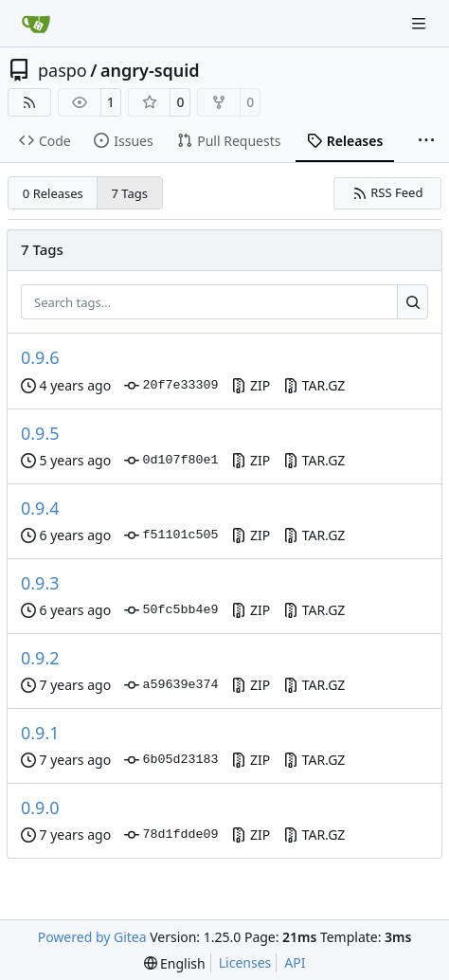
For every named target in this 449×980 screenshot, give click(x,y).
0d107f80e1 (171, 461)
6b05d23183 (171, 760)
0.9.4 (40, 508)
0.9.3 (40, 583)
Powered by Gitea (92, 937)
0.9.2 (40, 658)
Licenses (245, 962)
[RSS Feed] (29, 102)
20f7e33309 (171, 386)
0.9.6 (40, 357)
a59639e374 (171, 685)
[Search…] (413, 302)
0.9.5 (40, 433)
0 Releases (53, 193)
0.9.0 (40, 808)
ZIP (251, 385)
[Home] (36, 24)
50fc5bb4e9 (171, 610)
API (295, 962)
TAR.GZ (314, 385)
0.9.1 (40, 733)
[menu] (175, 963)
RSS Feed (388, 192)
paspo (63, 70)
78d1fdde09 (171, 835)
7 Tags (130, 193)
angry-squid (150, 70)
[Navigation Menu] (421, 23)
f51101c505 (171, 535)
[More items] (426, 141)
